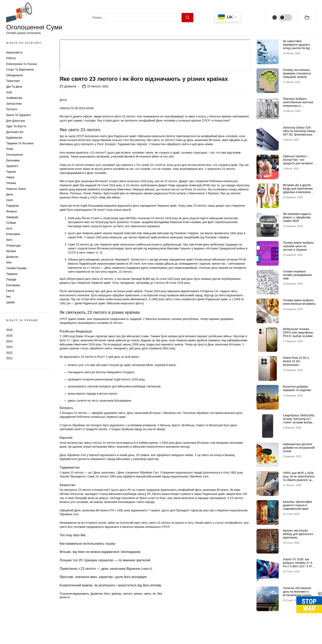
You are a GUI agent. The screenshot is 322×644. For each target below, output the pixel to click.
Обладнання (14, 75)
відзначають (81, 594)
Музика (11, 251)
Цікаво (11, 302)
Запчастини (14, 104)
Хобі (9, 92)
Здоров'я (12, 166)
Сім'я (10, 200)
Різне (10, 149)
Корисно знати (16, 189)
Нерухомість (14, 52)
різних (138, 594)
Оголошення (14, 155)
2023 (9, 347)
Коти (9, 228)
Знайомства (14, 98)
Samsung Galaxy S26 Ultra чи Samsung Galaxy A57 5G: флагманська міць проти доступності (299, 133)
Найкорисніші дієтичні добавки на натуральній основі (299, 448)
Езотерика (13, 285)
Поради (11, 279)
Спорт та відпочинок (20, 69)
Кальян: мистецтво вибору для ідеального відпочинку (298, 534)
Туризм (11, 172)
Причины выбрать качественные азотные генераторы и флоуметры (298, 104)
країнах (116, 594)
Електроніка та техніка (21, 64)
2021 (9, 358)
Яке (160, 594)
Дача (9, 194)
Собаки (11, 223)
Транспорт (13, 81)
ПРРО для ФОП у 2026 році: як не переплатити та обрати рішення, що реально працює (299, 478)
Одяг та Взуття (16, 126)
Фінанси (11, 211)
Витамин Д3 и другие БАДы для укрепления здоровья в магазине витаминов (298, 190)
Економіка (13, 160)
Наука (10, 177)
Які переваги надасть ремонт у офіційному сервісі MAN (297, 217)
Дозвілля (12, 257)
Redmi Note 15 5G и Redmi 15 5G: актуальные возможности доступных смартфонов (299, 365)
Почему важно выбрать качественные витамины (299, 302)
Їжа (8, 297)
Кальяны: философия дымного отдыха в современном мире (297, 505)
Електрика (13, 234)
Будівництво (14, 138)
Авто (9, 240)
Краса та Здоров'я (18, 115)
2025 (9, 336)
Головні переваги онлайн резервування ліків (297, 275)
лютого (128, 594)
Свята (10, 291)
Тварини (12, 274)
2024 (9, 341)
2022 (9, 353)
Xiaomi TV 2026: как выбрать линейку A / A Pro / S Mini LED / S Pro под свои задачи (298, 564)
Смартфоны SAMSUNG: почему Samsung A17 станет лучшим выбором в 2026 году (299, 420)
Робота (11, 58)
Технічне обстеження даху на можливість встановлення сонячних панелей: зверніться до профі (299, 595)
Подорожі (12, 206)
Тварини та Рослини (20, 143)
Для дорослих (16, 121)
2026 (9, 330)
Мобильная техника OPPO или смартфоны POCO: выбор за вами (298, 332)
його (107, 594)
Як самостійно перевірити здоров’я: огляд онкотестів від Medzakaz (297, 46)
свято (147, 594)
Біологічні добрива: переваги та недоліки (297, 388)
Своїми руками (16, 268)
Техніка (11, 183)
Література (13, 246)
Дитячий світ (15, 132)
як (154, 594)
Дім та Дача (14, 87)
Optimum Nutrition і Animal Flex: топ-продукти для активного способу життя (299, 161)
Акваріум (12, 217)
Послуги (12, 109)
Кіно (9, 262)
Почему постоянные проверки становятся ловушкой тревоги (297, 73)
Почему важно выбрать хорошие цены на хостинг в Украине (298, 246)
